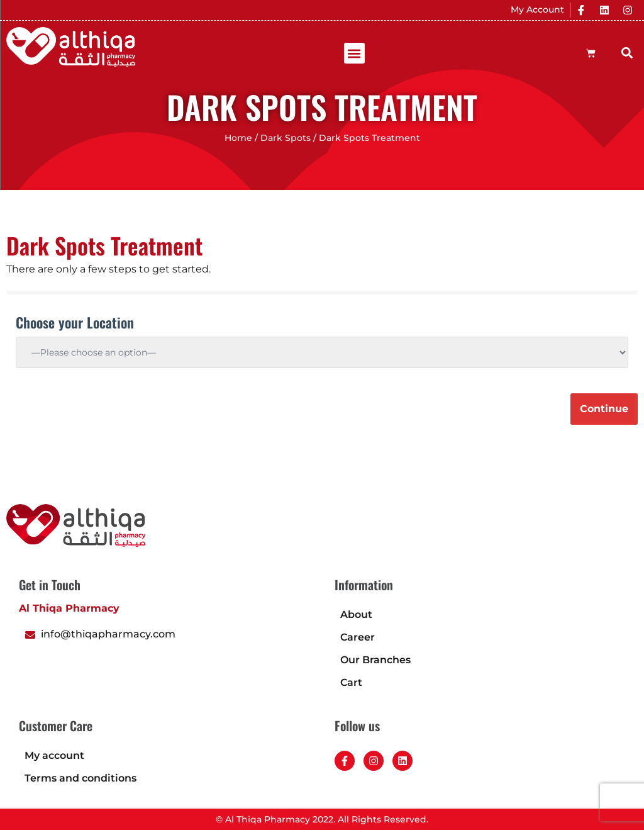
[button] (354, 53)
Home (238, 138)
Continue (604, 409)
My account (54, 755)
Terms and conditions (80, 778)
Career (358, 637)
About (356, 614)
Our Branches (375, 660)
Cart (351, 682)
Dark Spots (286, 138)
